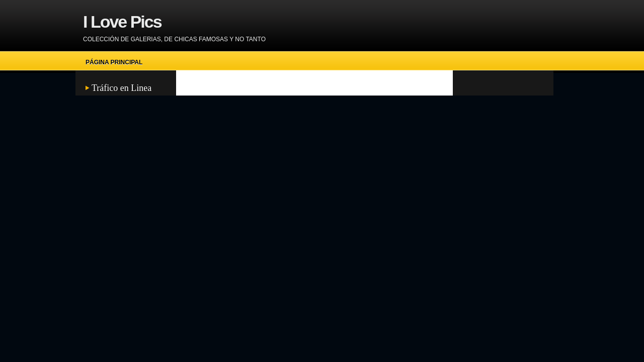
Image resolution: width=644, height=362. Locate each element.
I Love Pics (122, 22)
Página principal (114, 62)
